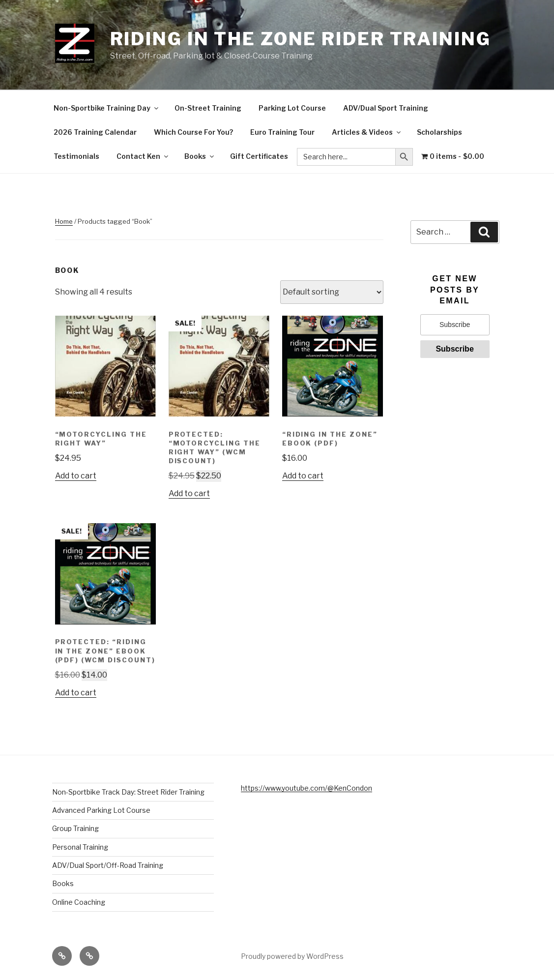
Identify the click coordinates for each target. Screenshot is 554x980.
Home (64, 221)
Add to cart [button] (76, 476)
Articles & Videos (367, 132)
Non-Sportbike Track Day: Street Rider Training (128, 792)
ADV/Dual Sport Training (386, 108)
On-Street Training (208, 108)
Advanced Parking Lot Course (101, 810)
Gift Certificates (259, 156)
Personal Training (80, 847)
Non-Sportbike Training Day (107, 108)
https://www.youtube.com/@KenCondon (306, 788)
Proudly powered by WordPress (292, 956)
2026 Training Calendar (95, 132)
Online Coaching (79, 902)
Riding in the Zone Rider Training (301, 39)
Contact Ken (143, 156)
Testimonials (76, 156)
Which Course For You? (193, 132)
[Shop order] (332, 292)
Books (200, 156)
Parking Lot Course (292, 108)
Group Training (75, 828)
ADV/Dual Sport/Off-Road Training (108, 865)
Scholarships (439, 132)
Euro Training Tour (282, 132)
